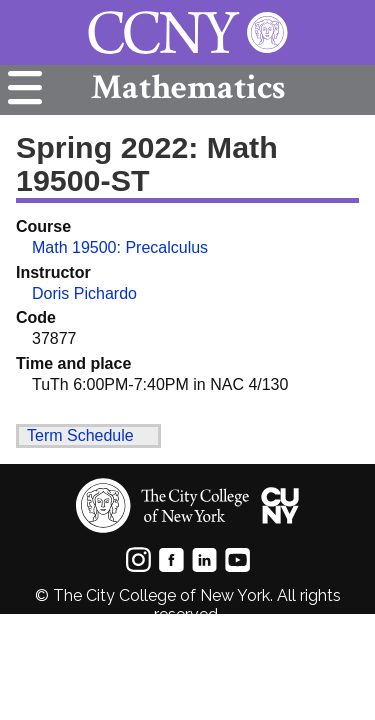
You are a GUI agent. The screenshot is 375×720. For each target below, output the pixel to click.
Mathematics (188, 87)
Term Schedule (80, 435)
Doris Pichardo (84, 293)
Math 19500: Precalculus (120, 247)
